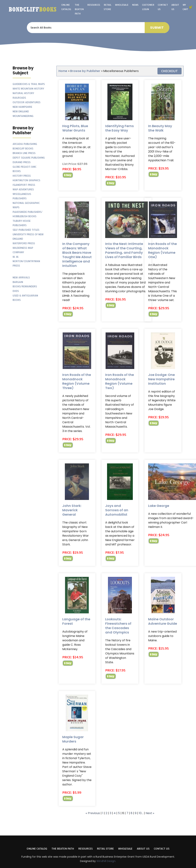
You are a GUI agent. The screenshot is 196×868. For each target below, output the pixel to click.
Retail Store (108, 7)
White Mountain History (28, 89)
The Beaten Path (79, 9)
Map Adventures (23, 190)
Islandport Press (24, 185)
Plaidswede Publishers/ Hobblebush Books (28, 214)
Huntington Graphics (26, 180)
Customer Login (148, 7)
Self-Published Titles (26, 230)
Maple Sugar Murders (73, 739)
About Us (175, 7)
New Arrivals (21, 278)
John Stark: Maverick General (72, 510)
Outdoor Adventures (26, 102)
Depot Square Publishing (29, 158)
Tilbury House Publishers (22, 223)
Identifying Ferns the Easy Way (119, 128)
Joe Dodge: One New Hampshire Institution (161, 379)
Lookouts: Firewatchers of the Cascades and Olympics (118, 626)
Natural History (23, 93)
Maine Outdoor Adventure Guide (163, 621)
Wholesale (122, 5)
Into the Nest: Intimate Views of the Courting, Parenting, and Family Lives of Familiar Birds (124, 250)
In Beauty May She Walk (160, 128)
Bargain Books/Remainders (25, 284)
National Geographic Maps (26, 205)
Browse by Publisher (85, 71)
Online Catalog (66, 7)
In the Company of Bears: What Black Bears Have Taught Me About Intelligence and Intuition (77, 255)
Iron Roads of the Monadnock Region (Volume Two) (120, 381)
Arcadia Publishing (25, 144)
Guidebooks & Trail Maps (29, 84)
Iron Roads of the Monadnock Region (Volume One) (162, 250)
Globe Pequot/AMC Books (24, 169)
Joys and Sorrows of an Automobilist (117, 510)
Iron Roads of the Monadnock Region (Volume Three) (77, 381)
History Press (22, 176)
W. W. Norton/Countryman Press (26, 261)
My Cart (185, 7)
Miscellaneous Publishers (22, 196)
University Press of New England (28, 237)
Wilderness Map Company (23, 250)
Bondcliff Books (23, 149)
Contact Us (163, 7)
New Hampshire (22, 107)
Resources (94, 5)
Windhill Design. (106, 861)
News (135, 5)
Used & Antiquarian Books (25, 298)
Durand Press (22, 162)
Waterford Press (24, 243)
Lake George (159, 506)
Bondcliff (33, 9)
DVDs (16, 291)
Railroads (19, 98)
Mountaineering (23, 116)
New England (21, 112)
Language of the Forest (76, 621)
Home (63, 71)
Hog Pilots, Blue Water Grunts (75, 128)
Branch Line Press (24, 153)
